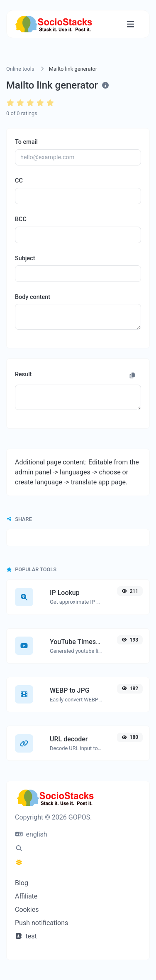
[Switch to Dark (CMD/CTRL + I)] (19, 863)
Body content (33, 297)
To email (26, 142)
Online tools (20, 69)
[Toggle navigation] (130, 24)
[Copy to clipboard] (132, 376)
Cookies (27, 910)
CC (19, 181)
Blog (22, 883)
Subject (25, 258)
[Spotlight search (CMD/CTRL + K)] (19, 849)
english (31, 834)
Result (23, 374)
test (26, 936)
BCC (21, 219)
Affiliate (26, 896)
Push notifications (41, 923)
